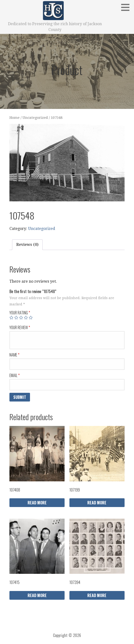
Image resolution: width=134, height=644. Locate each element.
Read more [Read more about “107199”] (97, 503)
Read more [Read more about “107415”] (37, 595)
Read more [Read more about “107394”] (97, 595)
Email (15, 375)
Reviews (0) (27, 245)
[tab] (27, 245)
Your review (20, 327)
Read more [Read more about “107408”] (37, 503)
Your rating (20, 313)
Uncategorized (35, 118)
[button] (127, 7)
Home (15, 118)
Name (14, 355)
